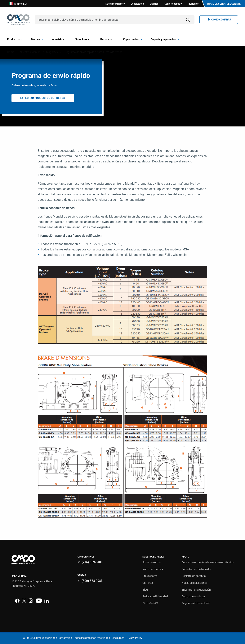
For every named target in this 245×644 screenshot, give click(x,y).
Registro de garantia (194, 576)
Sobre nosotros (151, 562)
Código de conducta (194, 596)
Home (11, 52)
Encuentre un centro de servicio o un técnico (208, 562)
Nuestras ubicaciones (194, 583)
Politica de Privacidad (155, 596)
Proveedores (150, 576)
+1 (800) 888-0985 (90, 581)
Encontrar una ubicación (196, 590)
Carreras (148, 583)
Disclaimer (118, 638)
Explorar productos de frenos (43, 98)
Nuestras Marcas (30, 52)
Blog (145, 590)
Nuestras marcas (153, 569)
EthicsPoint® (150, 603)
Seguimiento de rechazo (196, 603)
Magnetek (52, 52)
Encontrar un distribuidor (196, 569)
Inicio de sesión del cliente (224, 4)
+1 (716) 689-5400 (90, 562)
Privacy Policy (134, 638)
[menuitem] (16, 39)
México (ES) (18, 4)
